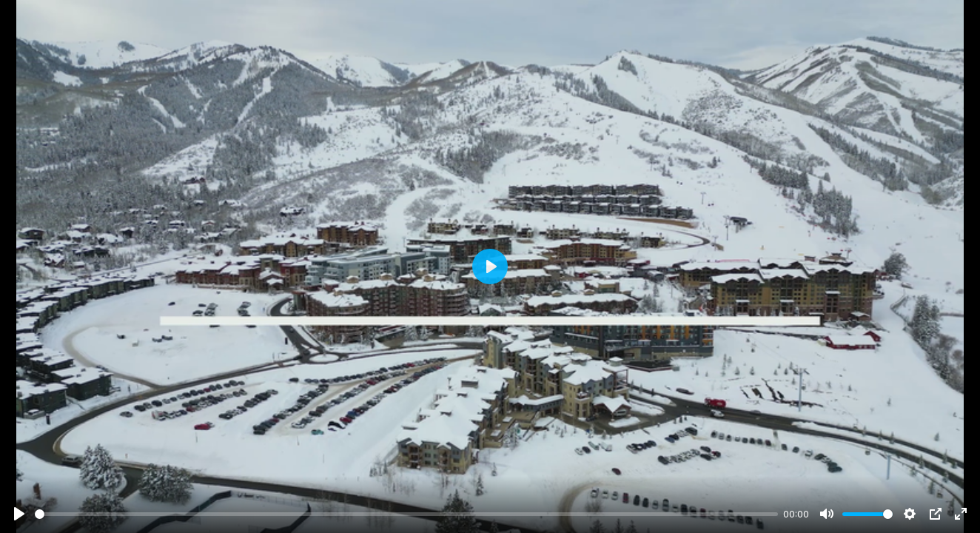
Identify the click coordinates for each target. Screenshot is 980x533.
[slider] (406, 514)
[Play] (19, 514)
